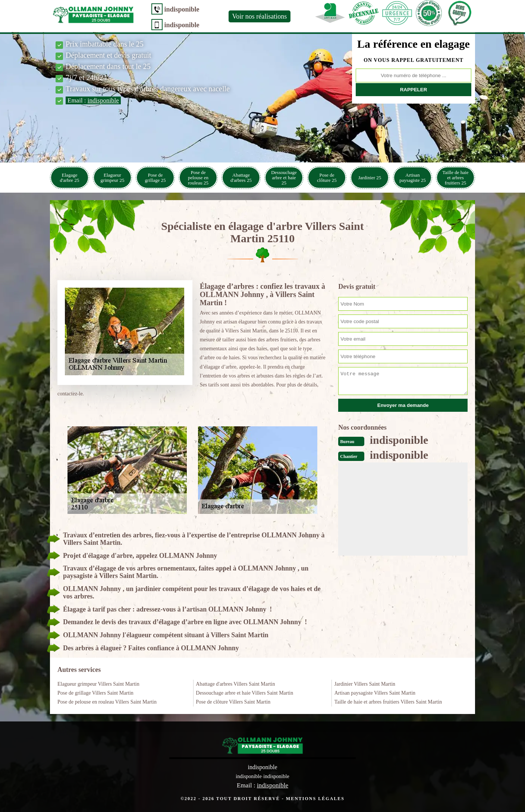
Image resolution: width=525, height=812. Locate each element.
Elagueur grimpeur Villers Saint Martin (98, 684)
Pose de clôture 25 (327, 178)
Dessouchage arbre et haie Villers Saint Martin (244, 693)
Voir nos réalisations (257, 16)
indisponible (180, 9)
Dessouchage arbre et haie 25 (284, 178)
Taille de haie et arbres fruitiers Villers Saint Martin (388, 702)
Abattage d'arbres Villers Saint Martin (235, 684)
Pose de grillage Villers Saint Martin (95, 693)
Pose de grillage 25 (155, 178)
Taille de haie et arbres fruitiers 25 (456, 178)
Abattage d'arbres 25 (241, 178)
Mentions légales (315, 798)
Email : (93, 100)
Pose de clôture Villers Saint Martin (233, 702)
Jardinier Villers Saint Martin (365, 684)
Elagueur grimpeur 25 (113, 178)
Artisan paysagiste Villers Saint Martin (375, 693)
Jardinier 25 (370, 178)
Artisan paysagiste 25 (412, 178)
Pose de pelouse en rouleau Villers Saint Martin (107, 702)
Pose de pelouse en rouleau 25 (198, 178)
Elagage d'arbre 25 (70, 178)
